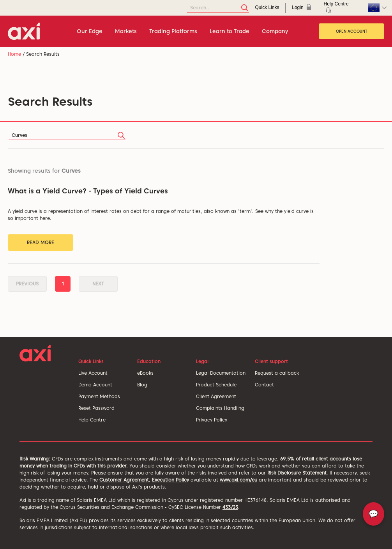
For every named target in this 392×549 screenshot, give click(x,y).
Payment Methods (99, 396)
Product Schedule (216, 385)
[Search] (218, 8)
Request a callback (277, 373)
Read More (41, 242)
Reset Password (96, 408)
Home (14, 54)
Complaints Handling (220, 408)
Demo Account (95, 385)
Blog (142, 385)
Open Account (352, 31)
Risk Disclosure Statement (297, 473)
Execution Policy (170, 480)
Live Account (93, 373)
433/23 (230, 507)
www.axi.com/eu (238, 480)
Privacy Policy (212, 420)
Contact (264, 385)
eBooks (145, 373)
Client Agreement (216, 396)
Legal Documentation (221, 373)
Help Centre (92, 420)
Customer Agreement (124, 480)
